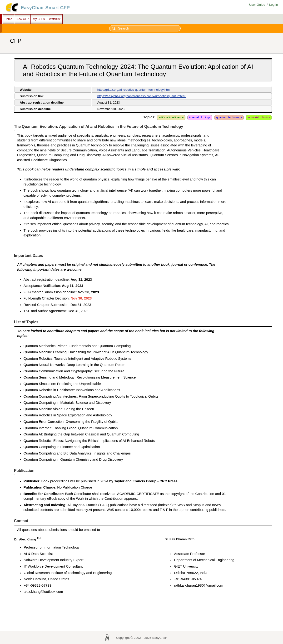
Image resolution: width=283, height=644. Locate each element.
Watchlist (55, 19)
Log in (273, 5)
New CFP (22, 19)
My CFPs (39, 19)
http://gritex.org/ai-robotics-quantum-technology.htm (134, 90)
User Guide (257, 5)
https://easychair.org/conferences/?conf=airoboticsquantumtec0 (142, 96)
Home (8, 19)
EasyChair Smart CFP (45, 8)
